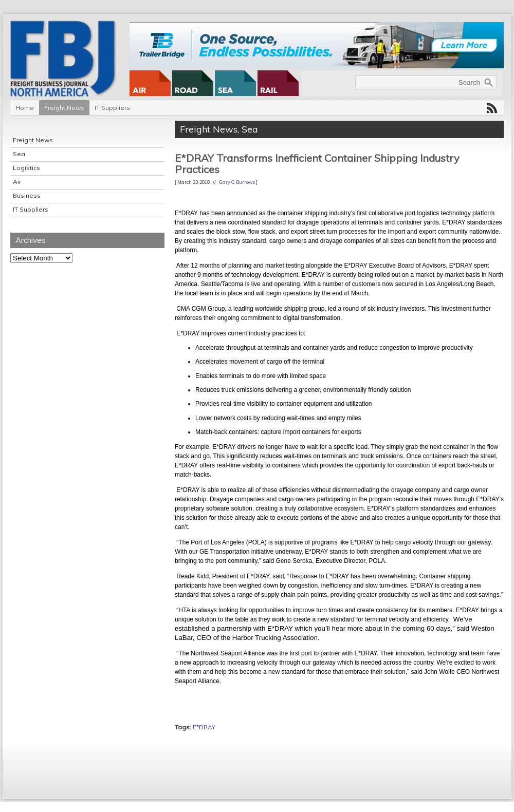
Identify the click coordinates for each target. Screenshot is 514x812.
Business (27, 195)
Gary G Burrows (237, 182)
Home (25, 108)
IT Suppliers (112, 108)
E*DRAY (204, 727)
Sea (19, 154)
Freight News (64, 108)
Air (17, 182)
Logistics (26, 168)
